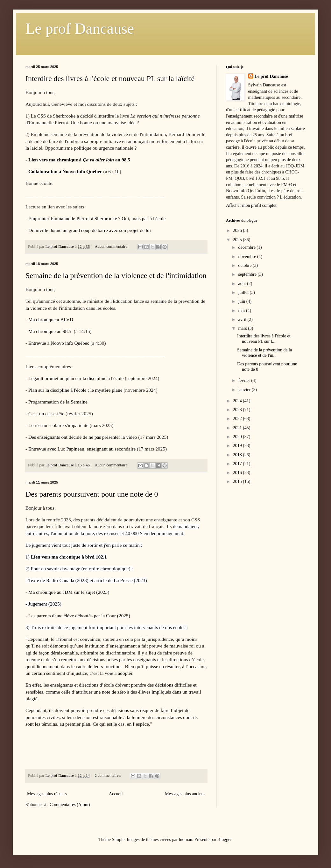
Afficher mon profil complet (251, 205)
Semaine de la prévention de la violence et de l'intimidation (116, 275)
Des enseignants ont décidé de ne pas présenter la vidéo (83, 437)
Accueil (116, 794)
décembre (247, 247)
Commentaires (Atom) (70, 805)
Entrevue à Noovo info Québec (59, 343)
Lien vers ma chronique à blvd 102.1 (69, 557)
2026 (238, 231)
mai (242, 311)
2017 (238, 464)
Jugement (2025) (45, 604)
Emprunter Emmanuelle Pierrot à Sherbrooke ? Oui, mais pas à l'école (97, 218)
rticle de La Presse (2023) (122, 580)
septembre (248, 274)
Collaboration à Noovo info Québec (65, 171)
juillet (244, 292)
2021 (238, 428)
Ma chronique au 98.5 (50, 331)
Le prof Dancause (80, 28)
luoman (186, 840)
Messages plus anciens (185, 794)
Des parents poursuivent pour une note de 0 (92, 494)
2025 (238, 240)
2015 (238, 481)
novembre (247, 257)
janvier (245, 390)
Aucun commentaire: (112, 247)
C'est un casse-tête (46, 414)
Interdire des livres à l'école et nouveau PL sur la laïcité (110, 78)
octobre (245, 265)
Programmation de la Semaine (59, 402)
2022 (238, 419)
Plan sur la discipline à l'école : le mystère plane (75, 390)
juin (242, 301)
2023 (238, 410)
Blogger (224, 840)
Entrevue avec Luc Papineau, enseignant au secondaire (83, 449)
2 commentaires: (109, 776)
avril (243, 319)
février (245, 380)
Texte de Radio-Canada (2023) (58, 580)
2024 (238, 401)
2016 (238, 473)
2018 (238, 455)
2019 (238, 446)
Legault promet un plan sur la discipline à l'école (76, 378)
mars (243, 328)
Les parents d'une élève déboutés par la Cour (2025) (79, 616)
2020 (238, 437)
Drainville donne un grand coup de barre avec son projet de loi (90, 230)
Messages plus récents (47, 794)
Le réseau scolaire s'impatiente (58, 425)
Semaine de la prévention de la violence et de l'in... (264, 353)
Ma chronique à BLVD (51, 319)
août (243, 284)
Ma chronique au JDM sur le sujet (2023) (69, 592)
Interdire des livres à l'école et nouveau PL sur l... (264, 339)
